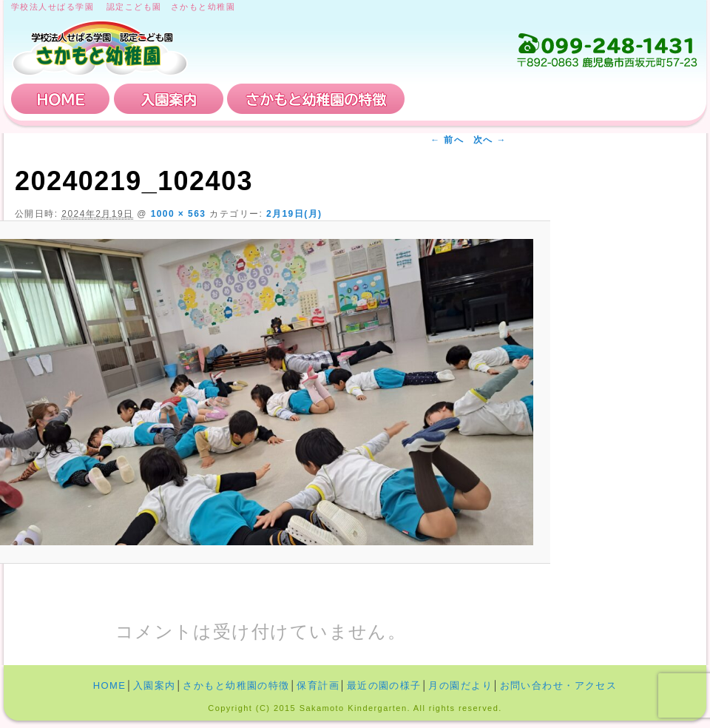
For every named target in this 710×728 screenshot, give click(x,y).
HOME (61, 99)
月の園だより (460, 685)
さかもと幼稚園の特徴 (316, 99)
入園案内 (169, 99)
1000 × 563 (179, 214)
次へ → (490, 140)
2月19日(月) (294, 214)
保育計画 (462, 99)
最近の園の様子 (384, 685)
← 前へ (447, 140)
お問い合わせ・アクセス (609, 99)
